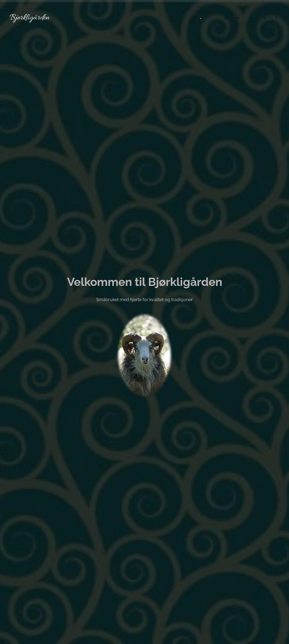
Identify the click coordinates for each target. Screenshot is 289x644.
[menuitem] (200, 18)
